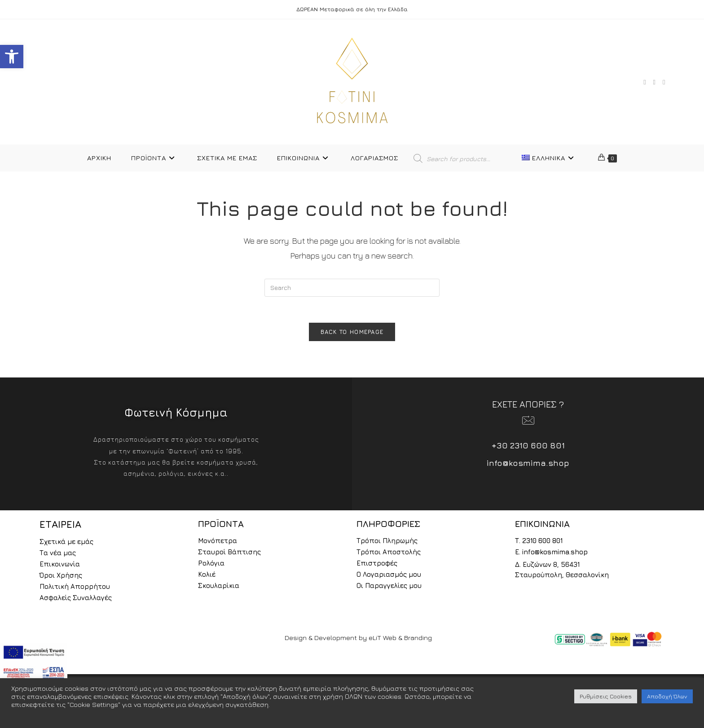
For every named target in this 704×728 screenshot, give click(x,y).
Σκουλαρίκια (219, 587)
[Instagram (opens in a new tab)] (654, 82)
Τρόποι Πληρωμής (387, 542)
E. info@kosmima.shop (551, 553)
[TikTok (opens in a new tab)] (664, 82)
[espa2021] (34, 662)
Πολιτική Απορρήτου (75, 588)
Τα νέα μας (58, 554)
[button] (12, 57)
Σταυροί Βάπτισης (229, 553)
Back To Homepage (352, 333)
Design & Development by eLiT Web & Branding (358, 639)
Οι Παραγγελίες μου (389, 587)
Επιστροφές (377, 564)
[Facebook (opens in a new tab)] (645, 82)
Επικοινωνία (60, 565)
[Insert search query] (352, 288)
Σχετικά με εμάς (66, 543)
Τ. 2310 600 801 (539, 542)
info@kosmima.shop (528, 464)
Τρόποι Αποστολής (389, 553)
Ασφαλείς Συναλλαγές (76, 599)
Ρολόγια (211, 564)
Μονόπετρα (218, 542)
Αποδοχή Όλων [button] (667, 696)
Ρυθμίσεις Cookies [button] (606, 696)
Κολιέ (207, 576)
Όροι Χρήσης (61, 577)
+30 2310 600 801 (528, 447)
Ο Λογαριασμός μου (389, 576)
